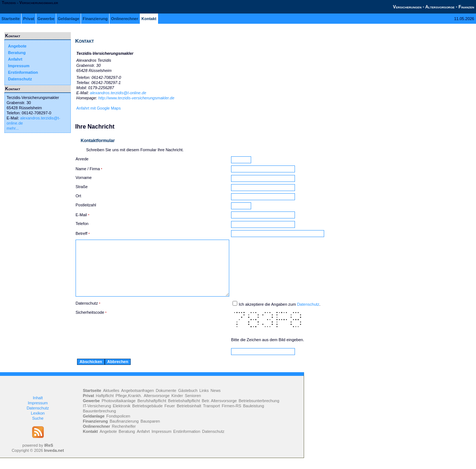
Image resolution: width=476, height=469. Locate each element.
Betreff (81, 233)
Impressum (19, 66)
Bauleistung (254, 417)
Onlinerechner (125, 19)
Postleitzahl (86, 205)
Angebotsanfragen (138, 401)
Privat (29, 19)
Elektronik (122, 417)
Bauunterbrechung (99, 422)
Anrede (82, 159)
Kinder (177, 407)
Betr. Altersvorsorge (219, 412)
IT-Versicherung (97, 417)
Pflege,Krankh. (129, 407)
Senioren (193, 407)
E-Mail (81, 215)
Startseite (11, 19)
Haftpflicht (105, 407)
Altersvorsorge (157, 407)
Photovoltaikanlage (118, 412)
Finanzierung (95, 19)
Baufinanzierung (124, 432)
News (216, 401)
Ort (78, 196)
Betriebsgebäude (147, 417)
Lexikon (38, 424)
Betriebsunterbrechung (259, 412)
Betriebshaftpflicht (184, 412)
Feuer (170, 417)
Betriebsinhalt (189, 417)
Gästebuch (188, 401)
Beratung (17, 53)
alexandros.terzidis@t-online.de (118, 93)
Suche (38, 429)
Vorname (84, 178)
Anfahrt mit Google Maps (99, 108)
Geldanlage (68, 19)
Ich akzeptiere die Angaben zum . (298, 315)
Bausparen (150, 432)
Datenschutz (20, 79)
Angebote (17, 46)
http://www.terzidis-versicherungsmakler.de (136, 98)
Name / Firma (88, 169)
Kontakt (149, 19)
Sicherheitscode (90, 323)
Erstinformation (23, 72)
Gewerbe (46, 19)
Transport (212, 417)
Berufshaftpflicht (152, 412)
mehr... (13, 128)
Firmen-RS (232, 417)
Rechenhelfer (124, 437)
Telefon (82, 224)
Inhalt (38, 409)
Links (204, 401)
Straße (82, 187)
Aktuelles (111, 401)
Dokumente (166, 401)
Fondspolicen (118, 427)
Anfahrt (15, 59)
